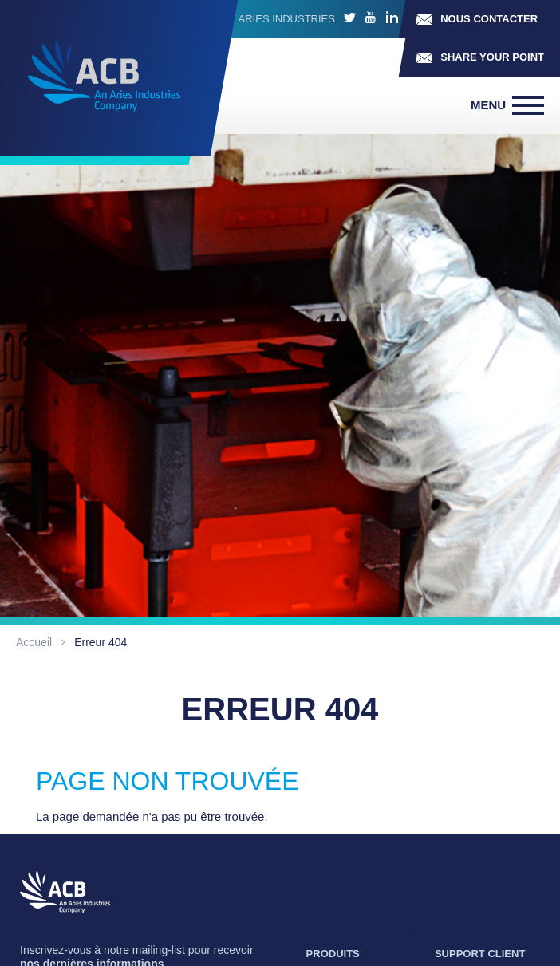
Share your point (492, 57)
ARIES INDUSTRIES (287, 19)
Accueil (34, 642)
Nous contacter (489, 19)
